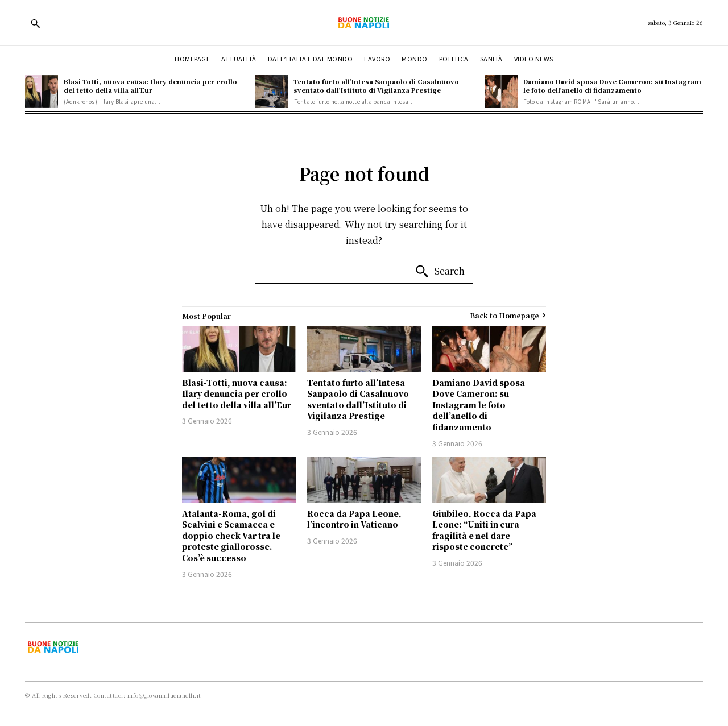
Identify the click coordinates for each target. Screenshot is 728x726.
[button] (35, 23)
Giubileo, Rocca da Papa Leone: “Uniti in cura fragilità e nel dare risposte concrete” (484, 530)
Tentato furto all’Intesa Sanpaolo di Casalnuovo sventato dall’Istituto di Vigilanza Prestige (376, 86)
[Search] (440, 272)
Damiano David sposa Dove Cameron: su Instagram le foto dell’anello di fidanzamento (612, 86)
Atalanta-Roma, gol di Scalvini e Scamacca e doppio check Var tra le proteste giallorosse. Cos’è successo (231, 536)
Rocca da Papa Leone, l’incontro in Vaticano (354, 519)
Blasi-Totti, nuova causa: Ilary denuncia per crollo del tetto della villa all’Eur (150, 86)
